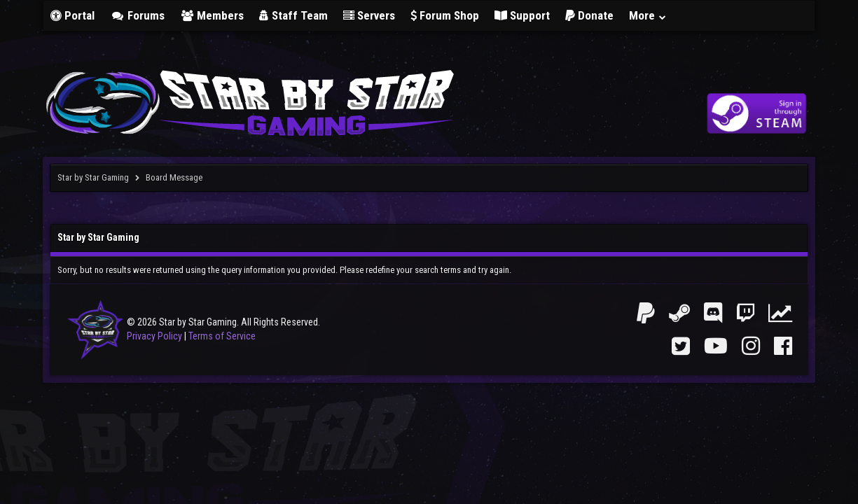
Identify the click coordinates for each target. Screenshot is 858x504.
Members (212, 15)
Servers (369, 15)
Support (522, 15)
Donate (589, 15)
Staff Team (293, 15)
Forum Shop (445, 15)
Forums (137, 15)
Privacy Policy (154, 336)
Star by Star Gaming (93, 177)
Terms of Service (222, 336)
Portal (72, 15)
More (648, 15)
